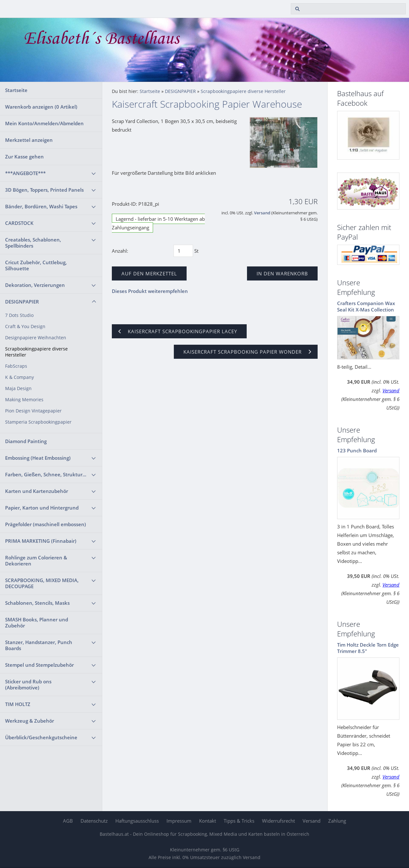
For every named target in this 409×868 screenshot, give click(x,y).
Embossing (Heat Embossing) (38, 458)
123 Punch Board (357, 450)
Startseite (16, 90)
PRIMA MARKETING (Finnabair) (41, 541)
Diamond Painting (26, 441)
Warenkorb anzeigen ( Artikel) (41, 107)
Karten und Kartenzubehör (37, 491)
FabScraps (16, 366)
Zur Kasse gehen (24, 157)
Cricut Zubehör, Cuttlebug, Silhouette (36, 265)
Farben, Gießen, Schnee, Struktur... (46, 474)
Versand (262, 213)
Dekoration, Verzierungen (35, 285)
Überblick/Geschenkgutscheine (41, 737)
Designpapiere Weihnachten (36, 338)
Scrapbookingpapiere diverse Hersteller (36, 352)
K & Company (19, 377)
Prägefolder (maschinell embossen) (46, 524)
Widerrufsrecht (278, 821)
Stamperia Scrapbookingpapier (38, 422)
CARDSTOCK (19, 223)
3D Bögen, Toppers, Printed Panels (44, 190)
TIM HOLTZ (18, 704)
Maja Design (18, 388)
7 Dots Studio (19, 315)
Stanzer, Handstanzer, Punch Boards (39, 645)
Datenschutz (94, 821)
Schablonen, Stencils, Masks (37, 603)
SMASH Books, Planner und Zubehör (37, 622)
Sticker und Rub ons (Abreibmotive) (28, 684)
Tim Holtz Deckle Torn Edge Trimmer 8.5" (368, 648)
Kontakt (208, 821)
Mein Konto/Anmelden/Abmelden (44, 123)
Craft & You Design (25, 326)
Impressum (179, 821)
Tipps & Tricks (239, 821)
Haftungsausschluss (137, 821)
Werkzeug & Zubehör (30, 721)
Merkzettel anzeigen (29, 140)
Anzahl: (120, 251)
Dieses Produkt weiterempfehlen (150, 291)
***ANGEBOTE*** (25, 173)
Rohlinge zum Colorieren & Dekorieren (36, 561)
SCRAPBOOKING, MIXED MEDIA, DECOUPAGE (42, 583)
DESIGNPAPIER (22, 302)
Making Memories (24, 400)
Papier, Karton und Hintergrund (42, 508)
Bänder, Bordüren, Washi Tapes (41, 206)
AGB (68, 821)
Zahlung (337, 821)
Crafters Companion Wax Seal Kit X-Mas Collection (366, 306)
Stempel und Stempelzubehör (39, 665)
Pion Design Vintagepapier (33, 411)
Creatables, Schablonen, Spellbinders (33, 243)
